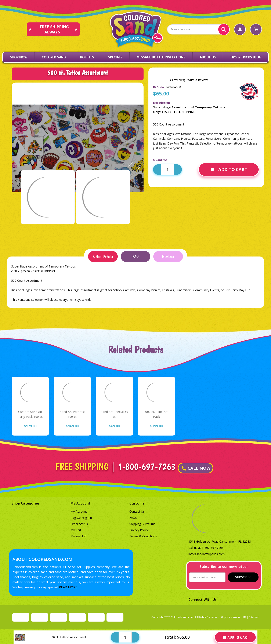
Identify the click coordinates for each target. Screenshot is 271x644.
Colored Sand (54, 57)
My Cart (76, 530)
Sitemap (254, 617)
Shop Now (19, 57)
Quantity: (160, 160)
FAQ (135, 256)
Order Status (79, 524)
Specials (115, 57)
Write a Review (198, 80)
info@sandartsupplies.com (207, 554)
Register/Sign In (81, 518)
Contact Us (137, 511)
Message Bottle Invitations (161, 57)
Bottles (87, 57)
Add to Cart (229, 169)
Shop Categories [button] (26, 503)
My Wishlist (78, 536)
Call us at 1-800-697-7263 (206, 548)
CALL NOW (196, 468)
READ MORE (68, 587)
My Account (79, 511)
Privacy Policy (139, 530)
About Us (208, 57)
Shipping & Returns (142, 524)
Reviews (168, 256)
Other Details (103, 256)
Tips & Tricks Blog (246, 57)
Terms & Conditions (143, 536)
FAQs (133, 518)
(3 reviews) (178, 80)
